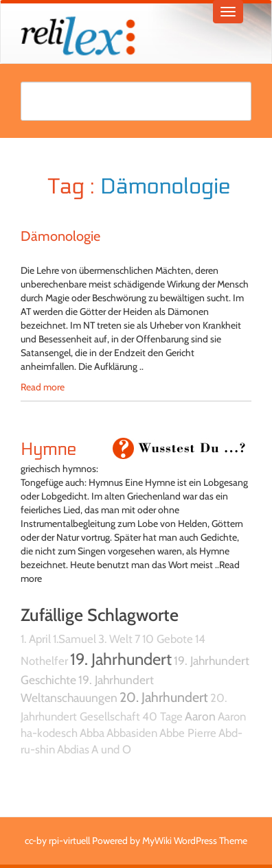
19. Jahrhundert (121, 659)
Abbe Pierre (188, 733)
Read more (43, 387)
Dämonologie (60, 236)
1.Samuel (75, 639)
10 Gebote (168, 639)
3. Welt (115, 639)
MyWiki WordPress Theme (195, 841)
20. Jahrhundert (164, 697)
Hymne (48, 449)
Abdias (73, 749)
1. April (36, 639)
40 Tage (162, 716)
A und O (111, 749)
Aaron (200, 716)
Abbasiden (132, 733)
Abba (92, 733)
